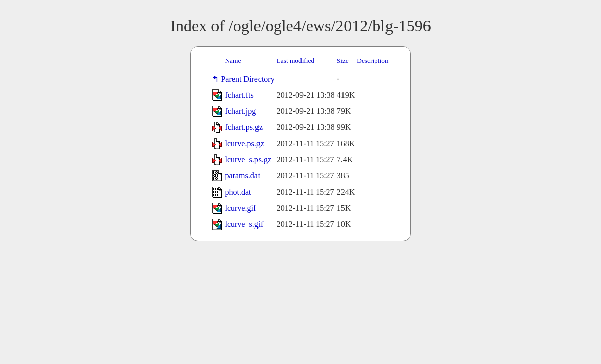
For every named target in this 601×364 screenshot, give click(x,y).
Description (372, 60)
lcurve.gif (240, 208)
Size (343, 60)
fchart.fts (239, 95)
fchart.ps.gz (244, 127)
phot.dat (238, 192)
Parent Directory (249, 79)
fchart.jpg (240, 111)
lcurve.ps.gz (244, 143)
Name (233, 60)
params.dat (242, 176)
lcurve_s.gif (244, 224)
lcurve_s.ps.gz (248, 160)
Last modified (295, 60)
